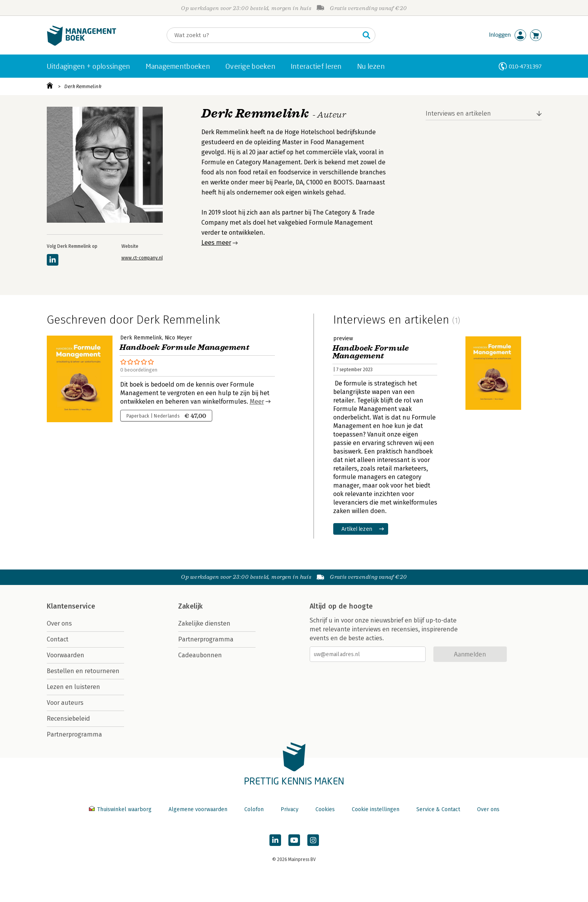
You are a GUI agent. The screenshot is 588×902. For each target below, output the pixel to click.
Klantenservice (71, 606)
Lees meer (216, 243)
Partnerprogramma (74, 734)
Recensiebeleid (68, 719)
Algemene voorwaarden (198, 809)
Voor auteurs (65, 703)
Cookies (325, 809)
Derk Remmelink (83, 86)
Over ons (59, 623)
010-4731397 (525, 66)
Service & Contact (438, 809)
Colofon (254, 809)
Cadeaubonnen (200, 655)
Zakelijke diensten (204, 623)
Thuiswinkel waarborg (121, 809)
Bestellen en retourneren (83, 671)
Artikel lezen (357, 529)
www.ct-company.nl (142, 258)
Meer (257, 402)
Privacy (290, 809)
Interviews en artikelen (458, 113)
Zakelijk (191, 606)
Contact (58, 639)
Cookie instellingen (376, 809)
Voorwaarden (66, 655)
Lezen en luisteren (73, 687)
